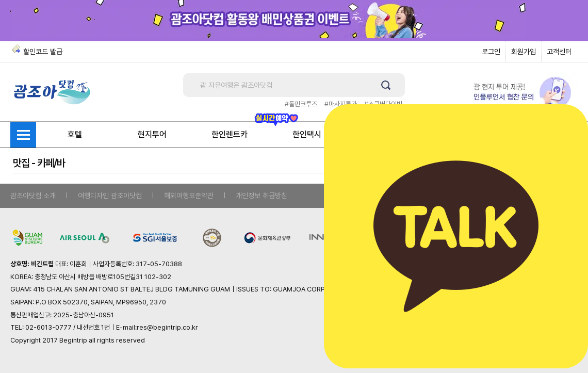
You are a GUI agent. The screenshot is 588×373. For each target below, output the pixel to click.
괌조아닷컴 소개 (33, 196)
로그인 (491, 52)
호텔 (75, 134)
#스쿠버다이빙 (383, 104)
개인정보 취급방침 (262, 196)
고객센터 (559, 52)
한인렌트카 (230, 134)
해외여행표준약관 (189, 196)
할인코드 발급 (43, 52)
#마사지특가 (341, 104)
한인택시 (307, 134)
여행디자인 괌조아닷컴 (110, 196)
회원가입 (524, 52)
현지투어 (152, 134)
